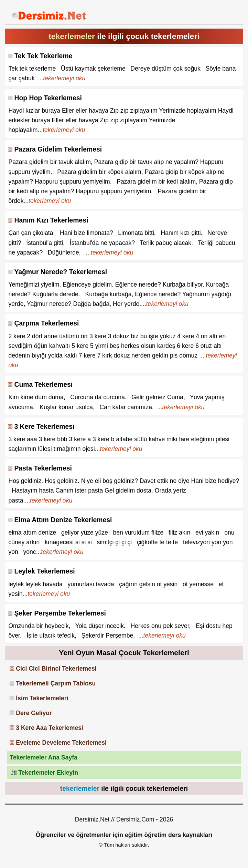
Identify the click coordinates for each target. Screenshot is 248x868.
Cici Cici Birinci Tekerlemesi (56, 669)
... (62, 78)
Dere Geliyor (34, 713)
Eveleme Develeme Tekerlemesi (61, 743)
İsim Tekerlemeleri (42, 698)
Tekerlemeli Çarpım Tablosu (56, 683)
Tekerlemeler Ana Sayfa (44, 757)
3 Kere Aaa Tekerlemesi (50, 728)
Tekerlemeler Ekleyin (48, 773)
